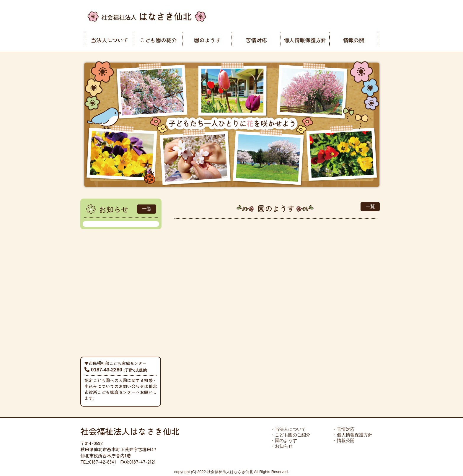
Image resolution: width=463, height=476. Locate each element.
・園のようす (284, 440)
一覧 (147, 209)
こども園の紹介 (158, 40)
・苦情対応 (344, 429)
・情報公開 (344, 440)
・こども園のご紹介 (290, 435)
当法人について (110, 40)
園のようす (207, 40)
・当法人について (288, 429)
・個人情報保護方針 (352, 435)
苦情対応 (256, 40)
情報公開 (354, 40)
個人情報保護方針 (305, 40)
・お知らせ (282, 446)
